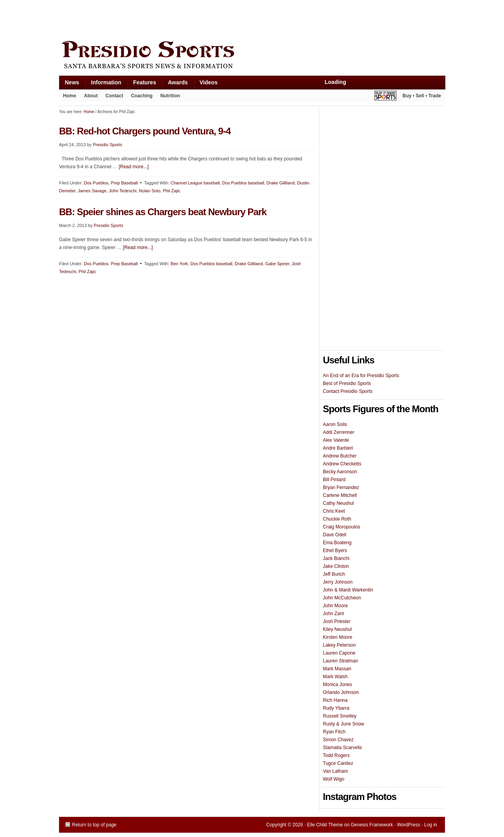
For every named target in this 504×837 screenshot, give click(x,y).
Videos (209, 82)
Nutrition (170, 96)
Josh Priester (337, 621)
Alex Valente (336, 440)
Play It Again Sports (385, 97)
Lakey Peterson (339, 645)
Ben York (179, 264)
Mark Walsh (335, 677)
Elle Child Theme (325, 825)
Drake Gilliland (281, 183)
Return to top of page (94, 825)
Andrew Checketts (342, 464)
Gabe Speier (277, 264)
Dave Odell (334, 535)
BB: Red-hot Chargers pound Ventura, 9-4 (145, 131)
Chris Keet (334, 511)
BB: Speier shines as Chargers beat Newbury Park (163, 212)
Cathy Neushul (338, 503)
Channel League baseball (195, 183)
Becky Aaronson (340, 472)
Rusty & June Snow (344, 724)
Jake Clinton (336, 566)
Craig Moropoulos (342, 527)
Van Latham (335, 771)
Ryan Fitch (334, 732)
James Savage (92, 191)
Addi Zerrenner (339, 432)
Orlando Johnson (341, 692)
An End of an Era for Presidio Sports (361, 376)
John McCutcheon (342, 598)
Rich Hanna (335, 700)
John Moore (335, 606)
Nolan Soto (150, 191)
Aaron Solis (335, 424)
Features (142, 84)
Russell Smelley (340, 716)
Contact (114, 96)
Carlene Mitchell (340, 495)
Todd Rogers (336, 755)
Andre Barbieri (338, 448)
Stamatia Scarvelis (342, 748)
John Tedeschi (123, 191)
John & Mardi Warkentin (348, 590)
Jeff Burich (334, 574)
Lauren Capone (339, 653)
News (69, 84)
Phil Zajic (171, 191)
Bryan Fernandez (341, 487)
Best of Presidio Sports (347, 383)
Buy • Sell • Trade (422, 96)
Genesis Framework (372, 825)
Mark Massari (337, 669)
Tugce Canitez (338, 763)
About (89, 97)
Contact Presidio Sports (348, 391)
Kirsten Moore (338, 637)
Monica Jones (337, 684)
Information (103, 84)
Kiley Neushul (337, 629)
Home (69, 96)
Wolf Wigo (334, 779)
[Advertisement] (202, 19)
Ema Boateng (337, 543)
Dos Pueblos (96, 183)
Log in (431, 825)
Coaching (142, 96)
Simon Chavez (338, 740)
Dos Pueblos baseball (243, 183)
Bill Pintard (334, 480)
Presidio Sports (252, 56)
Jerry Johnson (338, 582)
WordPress (409, 825)
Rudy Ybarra (336, 708)
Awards (175, 84)
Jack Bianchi (336, 558)
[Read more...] (133, 167)
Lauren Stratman (340, 661)
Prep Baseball (124, 183)
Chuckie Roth (337, 519)
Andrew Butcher (340, 456)
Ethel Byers (335, 551)
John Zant (333, 614)
